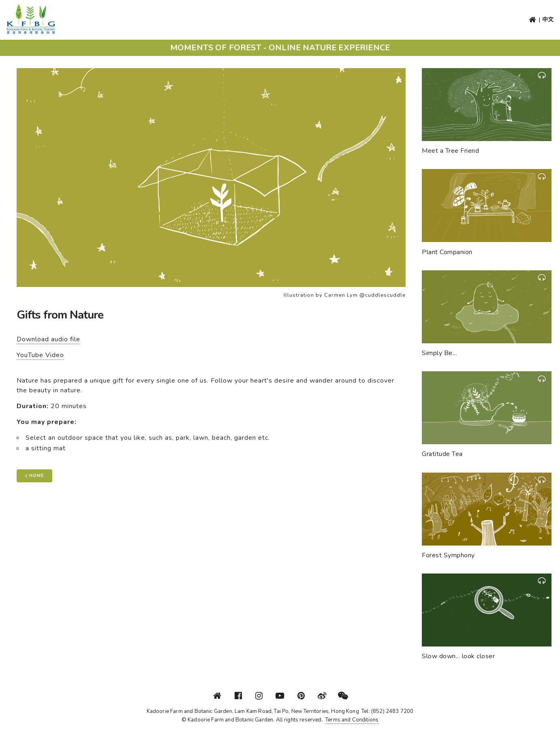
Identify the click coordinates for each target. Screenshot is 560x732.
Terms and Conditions (352, 720)
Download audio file (48, 339)
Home (34, 476)
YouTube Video (40, 355)
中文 (548, 20)
